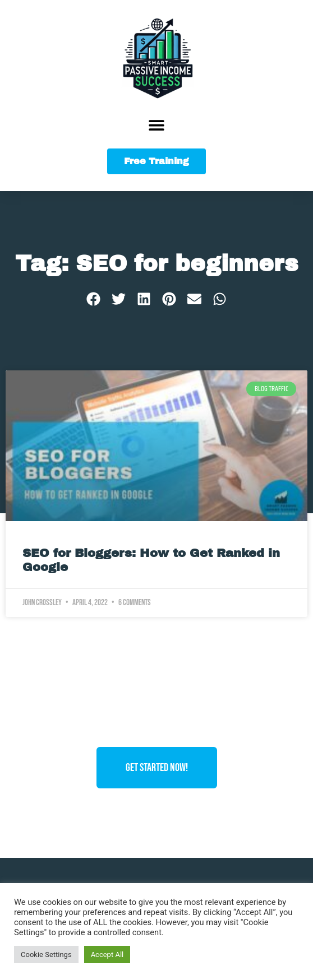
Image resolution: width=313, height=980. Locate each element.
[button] (157, 125)
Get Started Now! (157, 768)
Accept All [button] (107, 955)
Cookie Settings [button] (46, 955)
